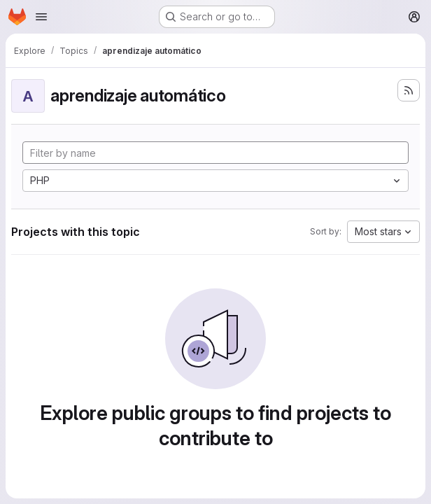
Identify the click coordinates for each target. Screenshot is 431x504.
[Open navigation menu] (41, 17)
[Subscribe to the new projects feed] (409, 90)
